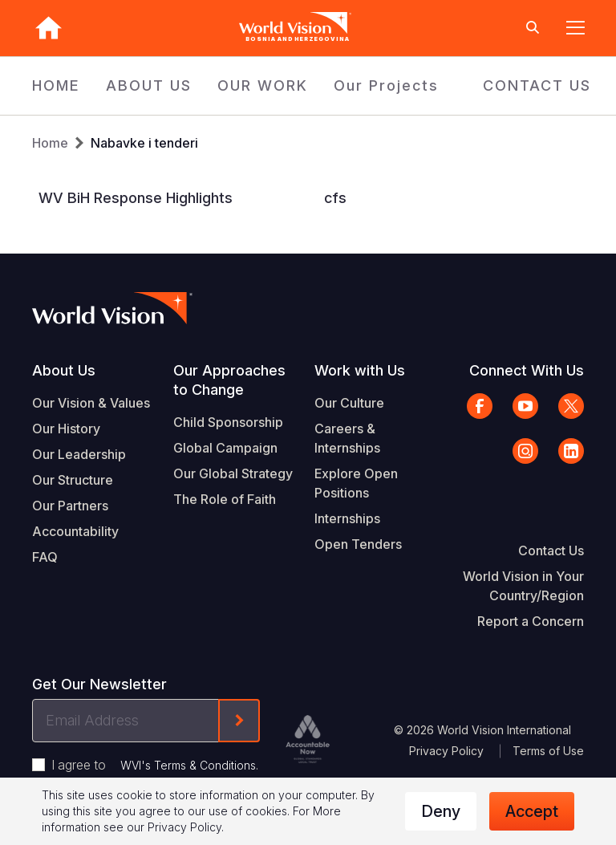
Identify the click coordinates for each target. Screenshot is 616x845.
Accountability (75, 531)
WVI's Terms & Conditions (188, 765)
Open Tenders (358, 544)
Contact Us (551, 550)
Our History (66, 429)
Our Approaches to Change (229, 380)
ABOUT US (149, 85)
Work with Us (360, 370)
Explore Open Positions (356, 483)
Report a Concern (531, 621)
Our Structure (73, 480)
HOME (56, 85)
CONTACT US (537, 85)
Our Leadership (79, 454)
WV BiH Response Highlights (136, 198)
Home (50, 143)
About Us (64, 370)
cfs (335, 198)
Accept (532, 811)
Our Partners (70, 506)
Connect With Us (527, 370)
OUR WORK (263, 85)
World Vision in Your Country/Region (523, 586)
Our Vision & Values (91, 403)
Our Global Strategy (233, 473)
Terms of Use (548, 751)
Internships (347, 518)
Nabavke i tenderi (144, 143)
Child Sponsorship (228, 422)
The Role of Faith (225, 499)
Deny (441, 811)
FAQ (45, 557)
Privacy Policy (446, 751)
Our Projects (386, 85)
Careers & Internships (347, 438)
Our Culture (349, 403)
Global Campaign (225, 448)
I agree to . (155, 765)
